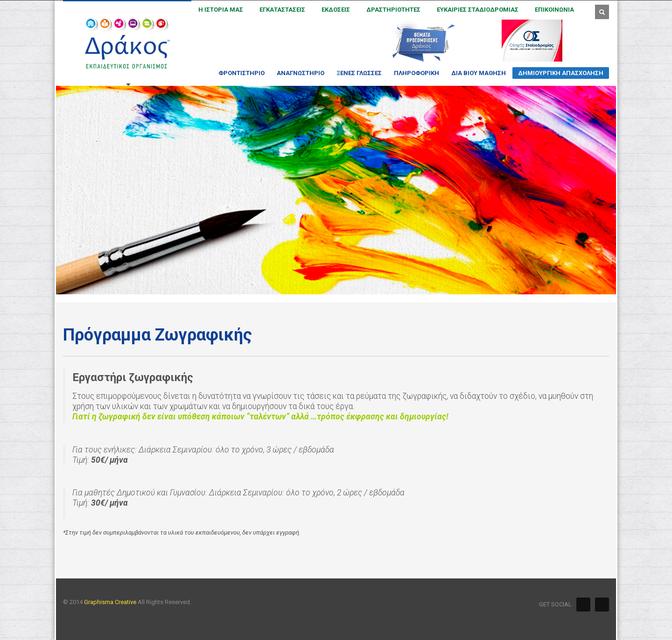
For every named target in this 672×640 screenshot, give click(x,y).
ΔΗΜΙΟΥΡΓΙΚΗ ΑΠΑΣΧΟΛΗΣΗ (558, 74)
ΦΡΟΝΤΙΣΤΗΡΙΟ (239, 73)
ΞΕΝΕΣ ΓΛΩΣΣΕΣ (356, 73)
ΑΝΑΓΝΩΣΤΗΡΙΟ (298, 73)
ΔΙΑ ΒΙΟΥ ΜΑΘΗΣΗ (476, 73)
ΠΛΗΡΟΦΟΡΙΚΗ (414, 73)
